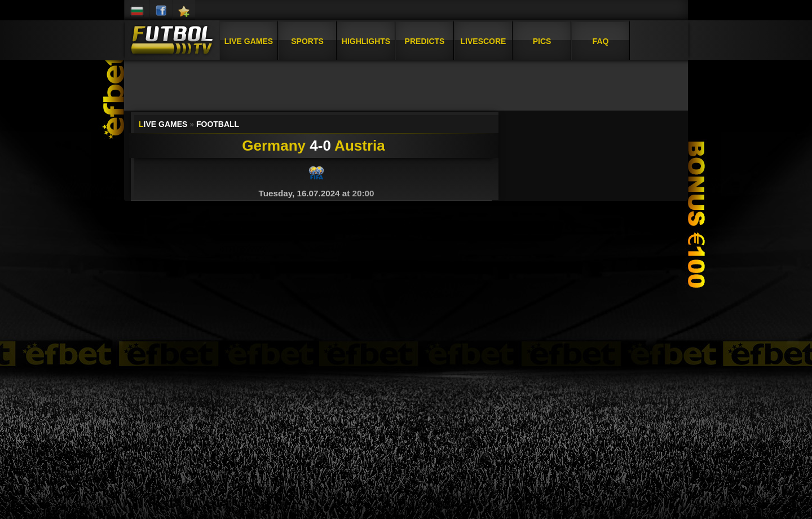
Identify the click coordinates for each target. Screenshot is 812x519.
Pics (542, 41)
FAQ (601, 41)
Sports (307, 41)
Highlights (366, 41)
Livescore (484, 41)
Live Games (249, 41)
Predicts (425, 41)
